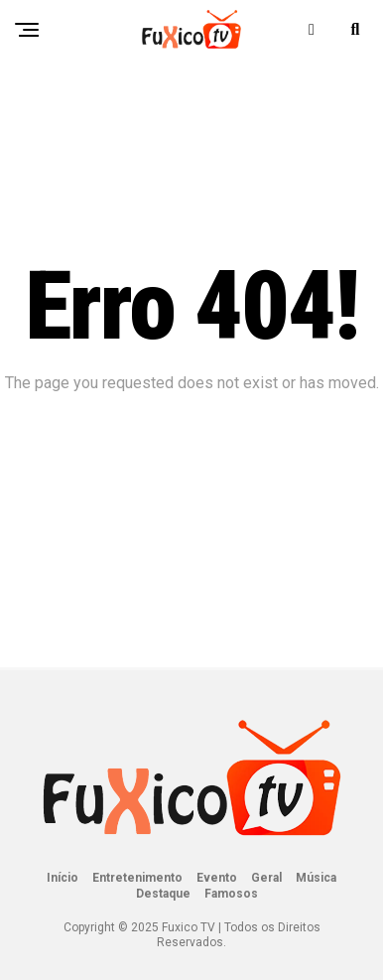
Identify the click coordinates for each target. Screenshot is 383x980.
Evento (217, 878)
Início (63, 878)
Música (316, 878)
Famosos (231, 894)
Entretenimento (137, 878)
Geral (266, 878)
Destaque (163, 894)
